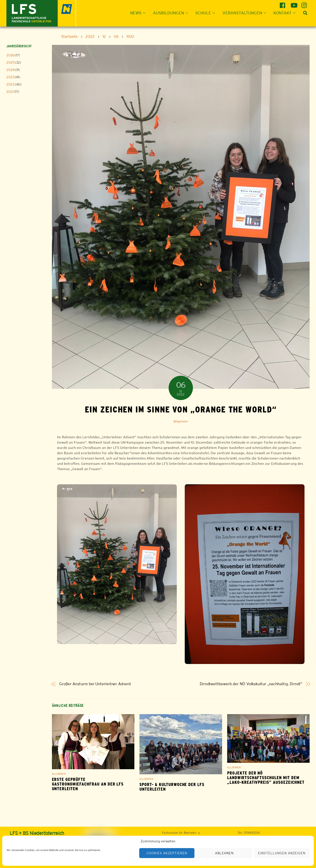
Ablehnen (224, 853)
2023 (10, 77)
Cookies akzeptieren (167, 853)
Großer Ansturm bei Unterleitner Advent (95, 684)
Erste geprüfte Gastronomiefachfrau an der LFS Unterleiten (88, 784)
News (139, 13)
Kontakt (286, 13)
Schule (207, 13)
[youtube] (294, 4)
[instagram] (305, 4)
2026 (10, 55)
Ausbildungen (172, 13)
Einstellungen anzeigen (282, 853)
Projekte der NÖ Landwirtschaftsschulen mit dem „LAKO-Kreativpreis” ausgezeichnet (266, 778)
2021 (10, 92)
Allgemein (181, 421)
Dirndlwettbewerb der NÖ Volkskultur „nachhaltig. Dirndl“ (251, 684)
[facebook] (283, 4)
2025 (10, 62)
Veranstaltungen (246, 13)
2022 (10, 84)
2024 (10, 70)
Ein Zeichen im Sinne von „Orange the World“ (181, 409)
